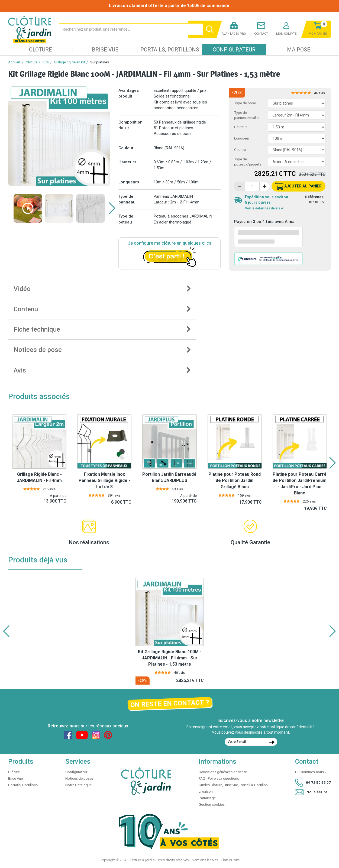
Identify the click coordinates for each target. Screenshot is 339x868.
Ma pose (299, 50)
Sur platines (100, 62)
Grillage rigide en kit (70, 62)
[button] (112, 208)
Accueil (14, 62)
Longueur (242, 138)
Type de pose (245, 103)
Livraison (206, 791)
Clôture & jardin (142, 860)
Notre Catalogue (78, 785)
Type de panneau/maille (246, 115)
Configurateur (234, 50)
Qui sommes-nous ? (311, 772)
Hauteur (240, 127)
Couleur (240, 150)
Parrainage (207, 798)
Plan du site (230, 860)
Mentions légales (205, 860)
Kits (46, 62)
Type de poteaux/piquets (248, 162)
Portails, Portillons (170, 50)
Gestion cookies (212, 804)
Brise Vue (105, 50)
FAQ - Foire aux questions (219, 778)
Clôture (41, 50)
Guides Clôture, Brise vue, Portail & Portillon (233, 785)
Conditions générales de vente (223, 772)
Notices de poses (79, 778)
